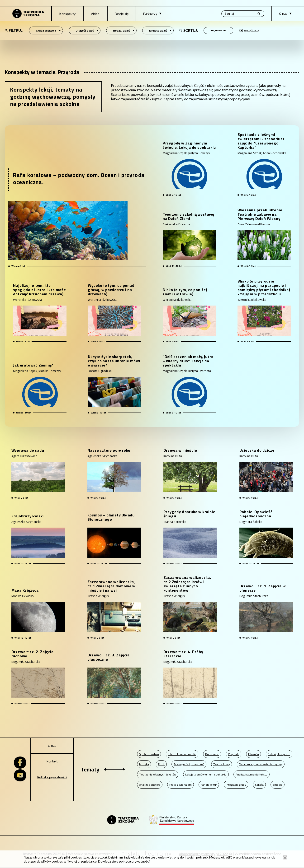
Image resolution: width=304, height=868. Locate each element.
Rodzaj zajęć (124, 30)
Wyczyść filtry (249, 30)
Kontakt (52, 761)
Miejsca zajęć (160, 30)
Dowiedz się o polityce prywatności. (124, 861)
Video (95, 14)
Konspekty (67, 14)
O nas (52, 746)
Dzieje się (122, 14)
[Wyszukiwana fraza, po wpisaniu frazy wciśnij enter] (243, 14)
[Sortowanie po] (218, 30)
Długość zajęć (87, 30)
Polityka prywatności (52, 777)
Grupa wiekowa (48, 30)
